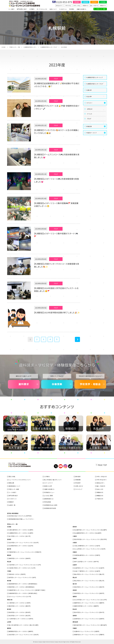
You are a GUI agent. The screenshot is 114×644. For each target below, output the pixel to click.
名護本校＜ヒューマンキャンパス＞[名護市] (87, 631)
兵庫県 (75, 558)
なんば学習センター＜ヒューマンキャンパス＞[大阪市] (90, 549)
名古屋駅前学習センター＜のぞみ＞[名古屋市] (88, 533)
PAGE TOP (102, 465)
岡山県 (75, 577)
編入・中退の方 (94, 6)
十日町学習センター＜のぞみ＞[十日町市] (21, 619)
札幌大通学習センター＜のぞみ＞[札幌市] (21, 530)
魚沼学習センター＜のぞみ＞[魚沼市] (20, 616)
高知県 (75, 590)
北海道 (9, 527)
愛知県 (75, 527)
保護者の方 (86, 6)
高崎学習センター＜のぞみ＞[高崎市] (20, 558)
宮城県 (9, 539)
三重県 (75, 536)
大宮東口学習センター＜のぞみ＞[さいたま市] (22, 568)
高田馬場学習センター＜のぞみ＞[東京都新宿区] (23, 584)
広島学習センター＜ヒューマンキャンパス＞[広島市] (89, 568)
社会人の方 (100, 489)
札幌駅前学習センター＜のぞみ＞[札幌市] (21, 533)
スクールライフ (48, 483)
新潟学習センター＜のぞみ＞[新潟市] (20, 612)
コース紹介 (11, 9)
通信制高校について (15, 486)
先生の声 (89, 96)
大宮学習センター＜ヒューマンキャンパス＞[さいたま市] (25, 565)
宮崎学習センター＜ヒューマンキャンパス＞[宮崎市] (89, 619)
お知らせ (90, 109)
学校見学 (94, 2)
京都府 (75, 552)
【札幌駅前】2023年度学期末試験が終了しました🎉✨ (57, 312)
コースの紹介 (13, 492)
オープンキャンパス (42, 9)
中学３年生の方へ (102, 480)
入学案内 (32, 9)
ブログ (89, 119)
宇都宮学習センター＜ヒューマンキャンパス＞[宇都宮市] (25, 552)
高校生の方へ (59, 6)
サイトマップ (79, 489)
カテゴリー (90, 103)
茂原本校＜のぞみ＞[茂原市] (17, 574)
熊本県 (75, 609)
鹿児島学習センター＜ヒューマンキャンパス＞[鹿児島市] (91, 625)
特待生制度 (48, 502)
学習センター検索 (101, 9)
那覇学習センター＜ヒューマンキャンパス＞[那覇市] (89, 635)
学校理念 (72, 9)
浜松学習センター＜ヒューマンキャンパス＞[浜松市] (24, 635)
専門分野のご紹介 (22, 9)
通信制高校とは (49, 499)
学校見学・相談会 (90, 384)
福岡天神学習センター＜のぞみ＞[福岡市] (86, 606)
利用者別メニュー (49, 492)
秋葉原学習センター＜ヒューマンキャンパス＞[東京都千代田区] (27, 590)
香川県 (75, 584)
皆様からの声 (48, 486)
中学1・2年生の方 (102, 477)
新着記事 (89, 126)
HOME (4, 47)
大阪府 (75, 543)
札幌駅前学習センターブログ (49, 47)
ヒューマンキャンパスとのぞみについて (20, 480)
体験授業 (85, 2)
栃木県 (9, 549)
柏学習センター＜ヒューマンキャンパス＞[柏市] (22, 577)
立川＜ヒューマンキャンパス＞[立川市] (20, 596)
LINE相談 (103, 2)
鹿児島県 (75, 622)
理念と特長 (12, 477)
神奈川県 (10, 600)
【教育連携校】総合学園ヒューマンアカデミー (21, 519)
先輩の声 (89, 90)
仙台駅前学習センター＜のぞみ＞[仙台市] (21, 546)
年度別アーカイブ (91, 133)
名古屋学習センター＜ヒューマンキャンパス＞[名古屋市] (91, 530)
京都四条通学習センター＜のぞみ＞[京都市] (87, 555)
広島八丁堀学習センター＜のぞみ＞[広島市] (87, 571)
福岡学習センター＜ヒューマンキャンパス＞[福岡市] (89, 603)
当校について (53, 9)
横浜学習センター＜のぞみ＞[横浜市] (20, 606)
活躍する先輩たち (81, 9)
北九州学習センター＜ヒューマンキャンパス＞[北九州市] (91, 600)
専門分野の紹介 (13, 496)
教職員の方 (103, 6)
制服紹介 (11, 502)
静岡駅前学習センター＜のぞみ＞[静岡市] (21, 631)
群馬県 (9, 555)
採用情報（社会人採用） (51, 505)
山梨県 (9, 622)
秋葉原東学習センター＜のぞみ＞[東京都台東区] (23, 593)
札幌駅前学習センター (30, 47)
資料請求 (77, 2)
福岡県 (75, 596)
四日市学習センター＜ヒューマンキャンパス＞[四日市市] (91, 539)
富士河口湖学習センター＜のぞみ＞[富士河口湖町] (24, 625)
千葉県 (9, 571)
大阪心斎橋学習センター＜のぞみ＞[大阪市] (87, 546)
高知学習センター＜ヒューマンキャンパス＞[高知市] (89, 593)
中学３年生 (68, 6)
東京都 (9, 581)
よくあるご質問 (48, 496)
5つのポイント (63, 9)
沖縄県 (75, 628)
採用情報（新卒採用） (50, 508)
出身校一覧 (12, 505)
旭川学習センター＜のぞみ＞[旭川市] (20, 536)
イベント (90, 114)
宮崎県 (75, 616)
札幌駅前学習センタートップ (95, 77)
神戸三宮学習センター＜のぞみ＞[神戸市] (86, 562)
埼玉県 (9, 562)
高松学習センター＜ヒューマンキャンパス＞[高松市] (89, 587)
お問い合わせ (79, 486)
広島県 (75, 565)
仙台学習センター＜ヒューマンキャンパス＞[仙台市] (24, 543)
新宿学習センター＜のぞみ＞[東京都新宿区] (22, 587)
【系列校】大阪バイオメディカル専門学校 (20, 516)
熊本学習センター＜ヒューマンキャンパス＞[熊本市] (89, 612)
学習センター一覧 (15, 47)
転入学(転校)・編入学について (53, 480)
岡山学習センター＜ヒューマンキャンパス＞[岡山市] (89, 581)
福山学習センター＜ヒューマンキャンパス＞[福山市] (89, 574)
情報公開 (11, 483)
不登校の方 (100, 499)
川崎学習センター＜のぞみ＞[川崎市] (20, 603)
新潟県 (9, 609)
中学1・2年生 (77, 6)
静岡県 (9, 628)
